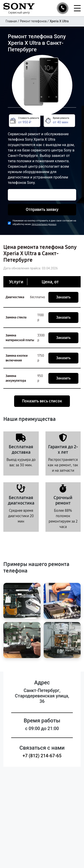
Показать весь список (42, 401)
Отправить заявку (42, 210)
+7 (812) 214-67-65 (42, 756)
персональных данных (44, 224)
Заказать (63, 297)
